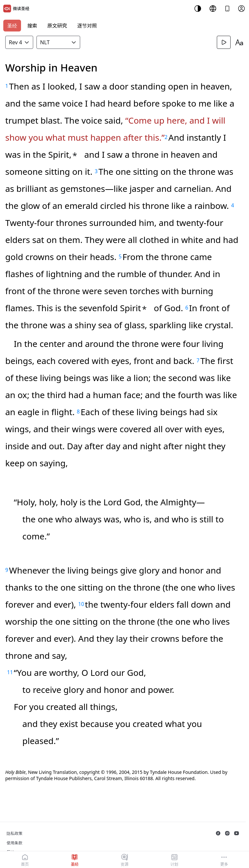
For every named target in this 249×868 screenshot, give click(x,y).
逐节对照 (87, 26)
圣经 (12, 26)
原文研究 (57, 26)
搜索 (32, 26)
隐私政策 (14, 833)
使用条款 (14, 843)
